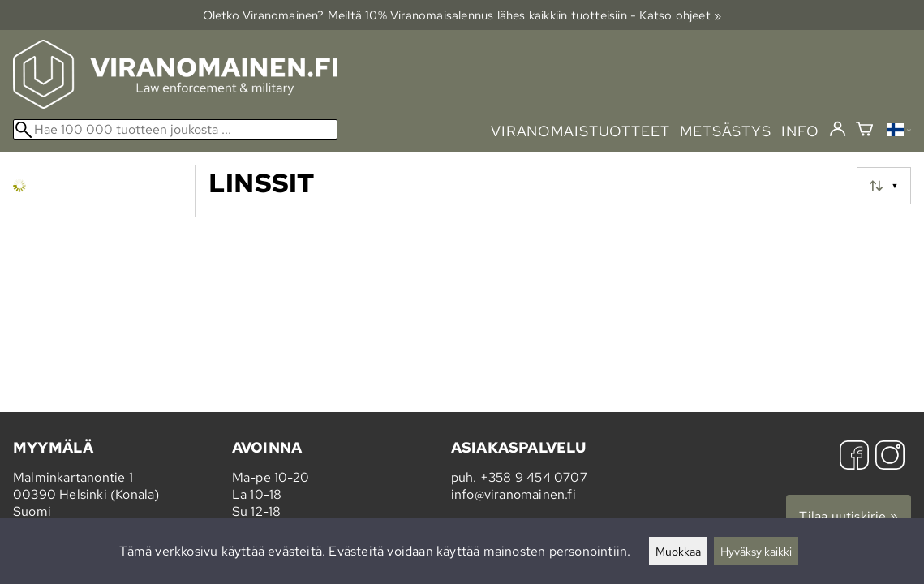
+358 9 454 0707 (534, 477)
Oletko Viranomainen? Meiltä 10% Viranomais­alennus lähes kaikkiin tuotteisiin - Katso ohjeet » (462, 15)
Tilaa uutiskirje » (849, 516)
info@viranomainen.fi (514, 494)
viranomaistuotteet (580, 131)
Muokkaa (678, 551)
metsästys (726, 131)
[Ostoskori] (864, 131)
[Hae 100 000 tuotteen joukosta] (175, 129)
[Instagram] (890, 457)
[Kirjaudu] (838, 130)
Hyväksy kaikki (756, 551)
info (800, 131)
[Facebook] (854, 457)
